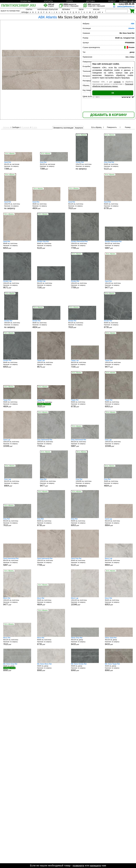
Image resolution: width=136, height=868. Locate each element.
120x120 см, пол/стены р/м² (85, 245)
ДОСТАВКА (91, 1)
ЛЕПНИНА (66, 10)
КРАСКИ (96, 10)
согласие (117, 82)
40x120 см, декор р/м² (85, 641)
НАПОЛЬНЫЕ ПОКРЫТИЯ (48, 10)
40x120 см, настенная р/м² (18, 166)
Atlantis (131, 28)
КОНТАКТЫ (48, 1)
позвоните (78, 866)
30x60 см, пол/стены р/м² (46, 205)
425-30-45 (127, 4)
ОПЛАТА (69, 1)
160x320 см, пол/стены (14, 324)
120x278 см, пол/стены (86, 166)
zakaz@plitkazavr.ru (126, 6)
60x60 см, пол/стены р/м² (118, 166)
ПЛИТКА (29, 10)
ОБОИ (81, 10)
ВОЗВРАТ (112, 1)
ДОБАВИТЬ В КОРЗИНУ (109, 115)
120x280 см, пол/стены (86, 483)
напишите (95, 866)
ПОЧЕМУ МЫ (25, 1)
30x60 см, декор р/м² (17, 667)
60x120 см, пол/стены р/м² (82, 205)
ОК (113, 93)
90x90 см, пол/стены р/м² (17, 245)
